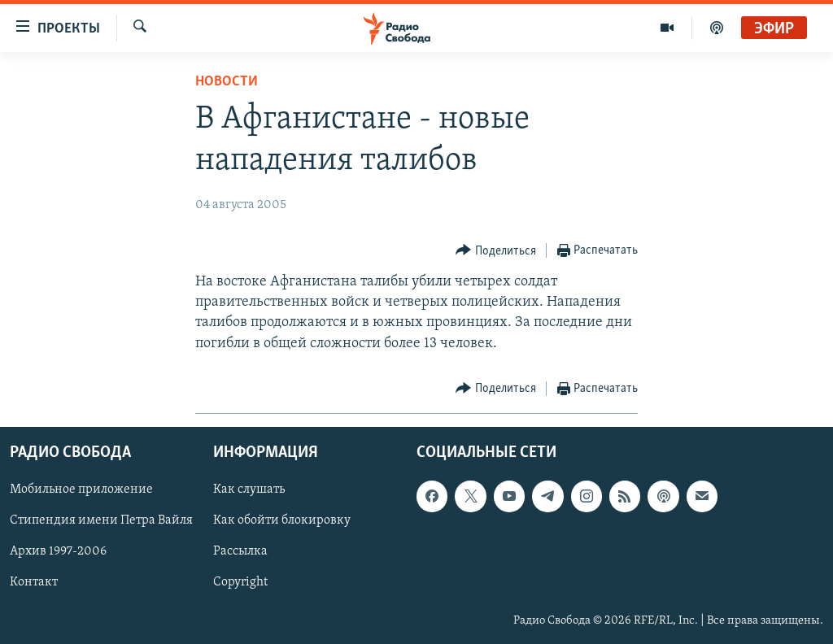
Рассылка (240, 551)
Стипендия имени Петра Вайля (101, 520)
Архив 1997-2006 (58, 551)
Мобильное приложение (81, 490)
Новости (227, 82)
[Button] (496, 251)
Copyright (240, 582)
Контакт (34, 582)
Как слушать (249, 490)
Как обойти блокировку (282, 520)
